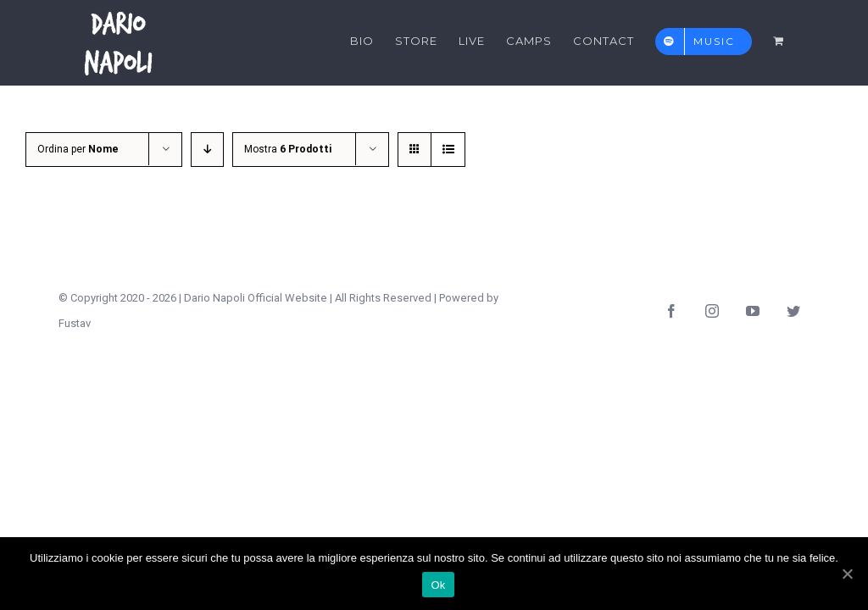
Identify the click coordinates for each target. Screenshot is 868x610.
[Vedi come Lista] (448, 150)
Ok (438, 585)
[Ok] (847, 574)
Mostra (288, 149)
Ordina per (78, 149)
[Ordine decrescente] (207, 150)
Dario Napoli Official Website (256, 298)
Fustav (75, 323)
